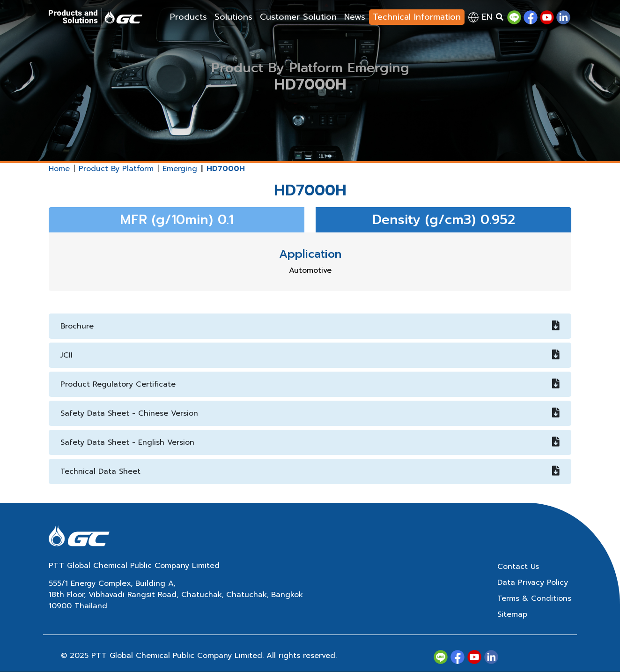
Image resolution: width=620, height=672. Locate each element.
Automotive (310, 270)
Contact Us (518, 567)
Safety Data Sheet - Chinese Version (310, 413)
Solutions (233, 17)
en (480, 17)
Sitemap (512, 614)
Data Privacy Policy (533, 582)
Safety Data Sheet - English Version (310, 442)
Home (59, 169)
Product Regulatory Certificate (310, 384)
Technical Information (417, 17)
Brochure (310, 326)
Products (188, 17)
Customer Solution (298, 17)
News (355, 17)
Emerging (180, 169)
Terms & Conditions (534, 598)
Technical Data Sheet (310, 471)
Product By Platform (116, 169)
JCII (310, 355)
